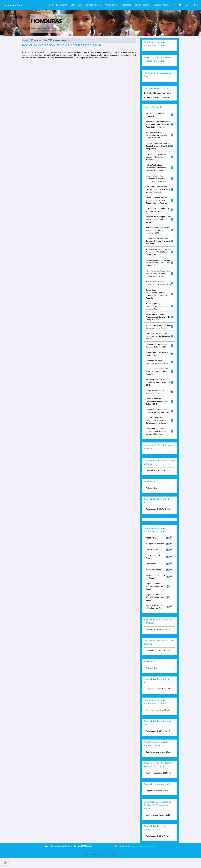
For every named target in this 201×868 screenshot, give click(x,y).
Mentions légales (91, 865)
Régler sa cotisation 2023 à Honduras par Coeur (155, 607)
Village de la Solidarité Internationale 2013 (159, 401)
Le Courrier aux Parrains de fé (158, 825)
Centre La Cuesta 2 (93, 5)
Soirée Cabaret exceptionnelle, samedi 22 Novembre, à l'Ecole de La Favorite (159, 300)
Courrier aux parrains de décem (159, 762)
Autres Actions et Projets (153, 567)
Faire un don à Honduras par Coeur (156, 587)
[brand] (13, 5)
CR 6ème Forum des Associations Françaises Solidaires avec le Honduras (159, 430)
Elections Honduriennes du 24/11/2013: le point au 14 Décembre (159, 381)
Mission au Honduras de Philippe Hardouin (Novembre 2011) (159, 392)
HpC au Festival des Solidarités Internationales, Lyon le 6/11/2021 (159, 138)
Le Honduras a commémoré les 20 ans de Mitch (159, 213)
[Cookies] (5, 863)
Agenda (166, 5)
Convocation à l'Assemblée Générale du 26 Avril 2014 (159, 355)
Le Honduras (76, 5)
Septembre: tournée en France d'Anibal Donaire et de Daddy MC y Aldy (159, 324)
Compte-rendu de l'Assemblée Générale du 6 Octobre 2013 (159, 411)
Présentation (152, 498)
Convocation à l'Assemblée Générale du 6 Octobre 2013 (159, 421)
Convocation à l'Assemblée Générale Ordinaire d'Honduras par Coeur (159, 244)
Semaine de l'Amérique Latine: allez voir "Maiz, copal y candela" (159, 223)
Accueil (51, 5)
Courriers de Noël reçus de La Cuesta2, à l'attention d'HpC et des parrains (159, 149)
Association (151, 548)
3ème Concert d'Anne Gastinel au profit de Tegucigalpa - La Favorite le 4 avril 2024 (159, 126)
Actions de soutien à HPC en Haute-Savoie (159, 363)
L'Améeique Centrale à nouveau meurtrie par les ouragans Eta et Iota (159, 441)
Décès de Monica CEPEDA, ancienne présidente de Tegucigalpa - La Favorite (159, 204)
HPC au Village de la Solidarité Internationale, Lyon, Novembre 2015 (159, 234)
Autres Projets (111, 5)
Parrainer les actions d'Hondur (158, 720)
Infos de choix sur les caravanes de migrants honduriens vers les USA (159, 182)
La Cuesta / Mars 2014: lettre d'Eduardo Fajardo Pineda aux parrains (159, 345)
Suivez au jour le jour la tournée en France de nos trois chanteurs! (159, 313)
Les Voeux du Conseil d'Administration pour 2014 (159, 371)
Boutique (157, 5)
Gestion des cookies (109, 865)
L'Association (62, 5)
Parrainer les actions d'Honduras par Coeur (155, 617)
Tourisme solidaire (142, 5)
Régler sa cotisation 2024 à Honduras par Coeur (155, 596)
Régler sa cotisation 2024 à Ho (159, 783)
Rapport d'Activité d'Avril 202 (158, 519)
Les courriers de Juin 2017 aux (158, 480)
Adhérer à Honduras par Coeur (157, 97)
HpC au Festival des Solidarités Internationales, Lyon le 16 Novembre (159, 171)
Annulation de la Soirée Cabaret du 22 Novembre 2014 (159, 288)
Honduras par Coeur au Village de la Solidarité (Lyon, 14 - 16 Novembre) (159, 266)
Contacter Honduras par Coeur (157, 93)
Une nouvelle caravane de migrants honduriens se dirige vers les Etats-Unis (159, 193)
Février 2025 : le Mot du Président (159, 115)
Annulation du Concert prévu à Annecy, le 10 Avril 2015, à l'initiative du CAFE (159, 255)
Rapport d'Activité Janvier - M (158, 639)
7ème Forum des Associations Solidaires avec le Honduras (159, 334)
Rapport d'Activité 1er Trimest (159, 846)
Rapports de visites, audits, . (158, 801)
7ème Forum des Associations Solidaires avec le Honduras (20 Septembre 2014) (159, 277)
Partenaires (126, 5)
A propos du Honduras (155, 554)
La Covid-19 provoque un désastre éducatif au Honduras (159, 160)
